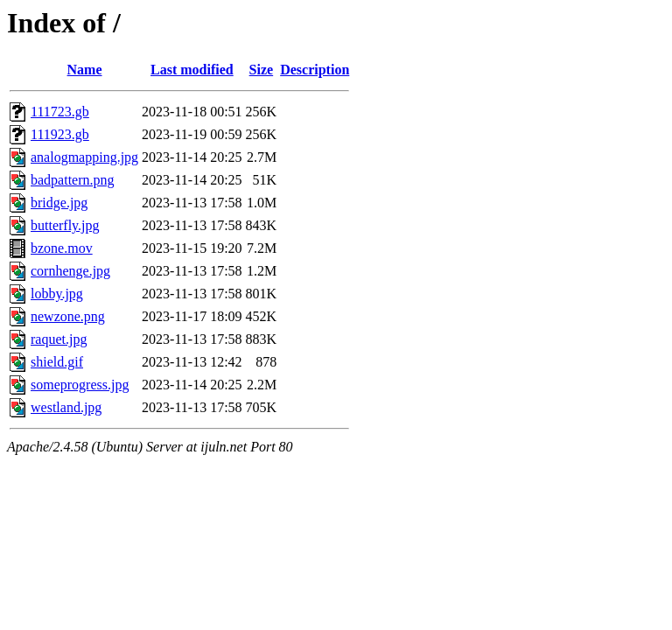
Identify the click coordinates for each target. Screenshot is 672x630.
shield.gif (57, 362)
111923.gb (60, 134)
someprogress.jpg (80, 385)
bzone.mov (62, 248)
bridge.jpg (59, 203)
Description (315, 70)
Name (85, 70)
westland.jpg (66, 407)
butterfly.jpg (65, 225)
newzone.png (68, 316)
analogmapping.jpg (84, 157)
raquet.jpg (59, 339)
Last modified (192, 70)
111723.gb (60, 112)
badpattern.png (73, 180)
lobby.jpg (57, 294)
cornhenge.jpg (70, 271)
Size (262, 70)
